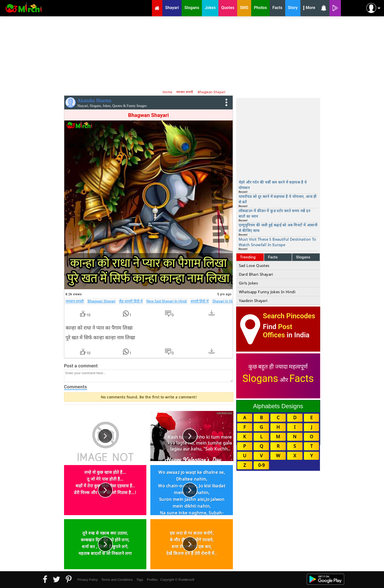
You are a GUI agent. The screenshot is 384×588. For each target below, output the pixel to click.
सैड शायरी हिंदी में (131, 301)
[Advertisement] (192, 53)
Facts (273, 257)
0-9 (261, 465)
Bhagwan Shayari (101, 301)
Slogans (303, 257)
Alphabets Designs (278, 406)
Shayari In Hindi (225, 301)
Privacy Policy (88, 580)
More (309, 8)
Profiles (152, 580)
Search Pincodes (289, 316)
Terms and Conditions (117, 580)
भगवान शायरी (75, 301)
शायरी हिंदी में (200, 301)
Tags (140, 580)
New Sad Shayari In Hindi (167, 301)
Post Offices (278, 331)
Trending (248, 257)
